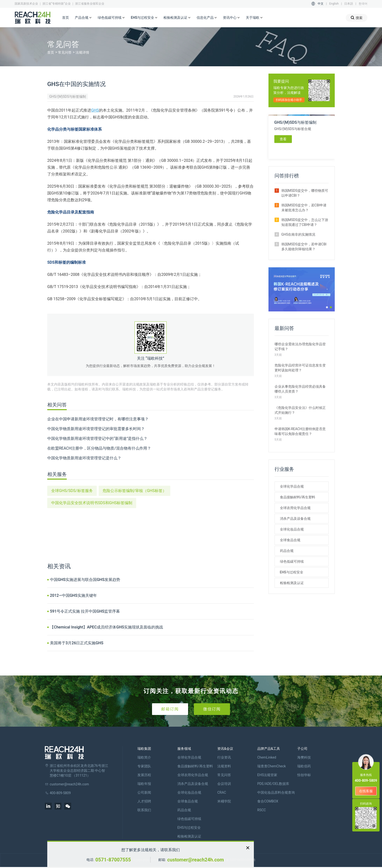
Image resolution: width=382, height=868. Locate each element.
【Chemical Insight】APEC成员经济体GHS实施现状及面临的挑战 (106, 627)
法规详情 (82, 52)
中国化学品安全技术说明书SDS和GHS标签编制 (92, 503)
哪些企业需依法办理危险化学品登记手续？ (300, 347)
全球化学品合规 (292, 486)
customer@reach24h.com (195, 860)
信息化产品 (207, 18)
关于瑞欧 (254, 18)
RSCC (262, 810)
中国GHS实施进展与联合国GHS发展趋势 (85, 580)
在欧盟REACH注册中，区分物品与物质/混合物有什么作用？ (99, 448)
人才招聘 (144, 801)
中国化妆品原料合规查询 (276, 792)
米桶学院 (224, 801)
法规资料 (224, 766)
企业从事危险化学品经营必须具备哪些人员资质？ (300, 389)
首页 (66, 18)
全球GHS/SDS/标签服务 (72, 491)
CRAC (222, 792)
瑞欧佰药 (304, 766)
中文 (321, 4)
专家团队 (144, 766)
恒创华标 (304, 775)
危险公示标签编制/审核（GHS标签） (134, 491)
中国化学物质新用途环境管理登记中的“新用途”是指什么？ (97, 439)
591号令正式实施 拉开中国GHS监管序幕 (85, 611)
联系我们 (144, 810)
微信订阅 (212, 709)
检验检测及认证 (177, 18)
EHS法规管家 (267, 775)
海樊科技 (304, 757)
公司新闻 (144, 792)
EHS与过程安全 (144, 18)
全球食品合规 (290, 540)
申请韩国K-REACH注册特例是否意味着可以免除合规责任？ (300, 431)
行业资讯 (224, 757)
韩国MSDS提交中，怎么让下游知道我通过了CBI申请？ (305, 222)
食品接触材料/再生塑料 (298, 497)
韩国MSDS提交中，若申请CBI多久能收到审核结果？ (304, 247)
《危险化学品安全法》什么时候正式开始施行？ (300, 410)
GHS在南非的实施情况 (298, 234)
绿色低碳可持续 (111, 18)
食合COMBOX (268, 801)
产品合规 (83, 18)
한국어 (363, 4)
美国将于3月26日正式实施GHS (77, 643)
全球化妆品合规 (292, 529)
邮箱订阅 (170, 709)
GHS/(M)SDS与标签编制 (68, 96)
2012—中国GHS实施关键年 (73, 595)
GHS (95, 110)
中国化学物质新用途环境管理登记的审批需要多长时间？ (96, 429)
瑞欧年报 (144, 784)
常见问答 (65, 52)
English (334, 4)
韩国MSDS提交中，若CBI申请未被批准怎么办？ (304, 208)
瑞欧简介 (144, 757)
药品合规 (287, 551)
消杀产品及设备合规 (295, 519)
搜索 (357, 18)
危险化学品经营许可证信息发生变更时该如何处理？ (300, 368)
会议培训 (224, 784)
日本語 (349, 4)
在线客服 (366, 791)
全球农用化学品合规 (295, 508)
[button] (327, 307)
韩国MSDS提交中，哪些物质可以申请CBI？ (305, 193)
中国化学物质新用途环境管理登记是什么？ (84, 458)
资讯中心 (231, 18)
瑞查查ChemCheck (272, 766)
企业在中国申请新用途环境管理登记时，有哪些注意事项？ (98, 419)
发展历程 (144, 775)
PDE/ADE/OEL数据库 (273, 784)
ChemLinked (267, 757)
